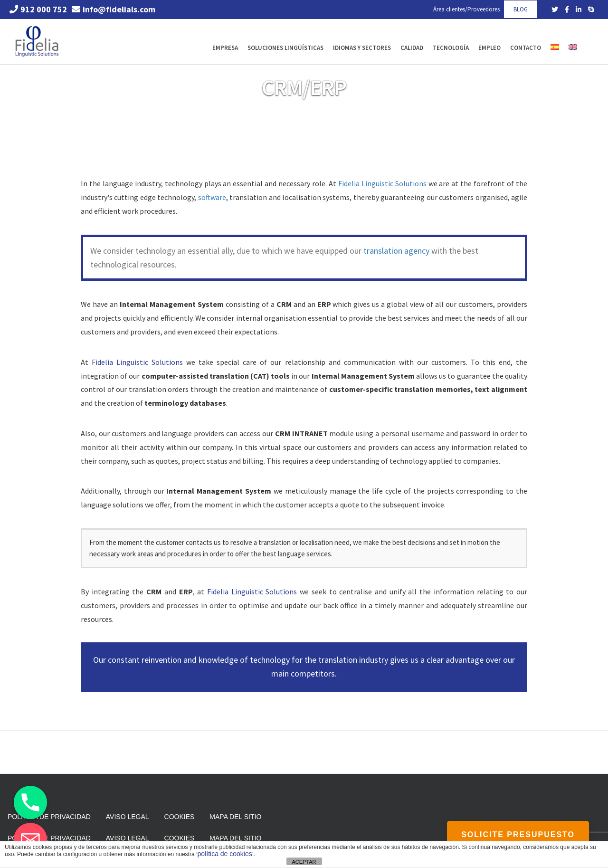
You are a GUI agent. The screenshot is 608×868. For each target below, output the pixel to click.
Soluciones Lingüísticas (285, 48)
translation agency (396, 251)
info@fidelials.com (114, 9)
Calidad (412, 48)
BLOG (521, 9)
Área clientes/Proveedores (466, 9)
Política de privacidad (49, 817)
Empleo (489, 48)
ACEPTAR (304, 862)
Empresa (225, 48)
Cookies (180, 817)
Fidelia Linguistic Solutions (382, 183)
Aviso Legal (128, 817)
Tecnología (451, 48)
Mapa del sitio (235, 817)
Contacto (526, 48)
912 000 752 (38, 9)
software (212, 197)
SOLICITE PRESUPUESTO (518, 835)
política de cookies (225, 854)
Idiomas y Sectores (362, 48)
